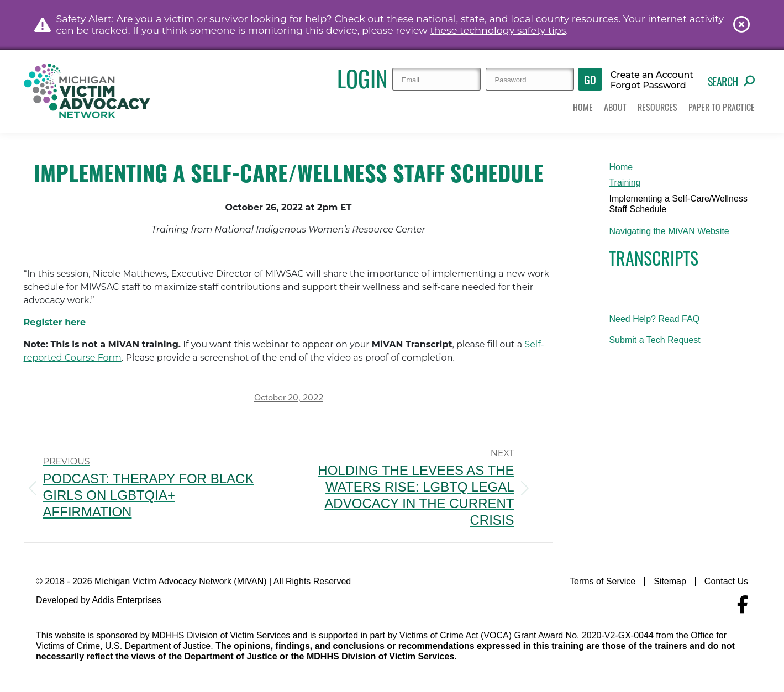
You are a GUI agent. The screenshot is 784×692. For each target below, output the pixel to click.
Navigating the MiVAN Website (669, 231)
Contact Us (726, 581)
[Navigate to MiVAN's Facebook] (743, 605)
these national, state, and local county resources (503, 19)
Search (731, 81)
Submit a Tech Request (654, 340)
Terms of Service (603, 581)
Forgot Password (648, 86)
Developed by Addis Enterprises (99, 600)
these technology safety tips (498, 30)
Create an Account (652, 75)
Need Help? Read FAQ (654, 319)
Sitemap (670, 581)
